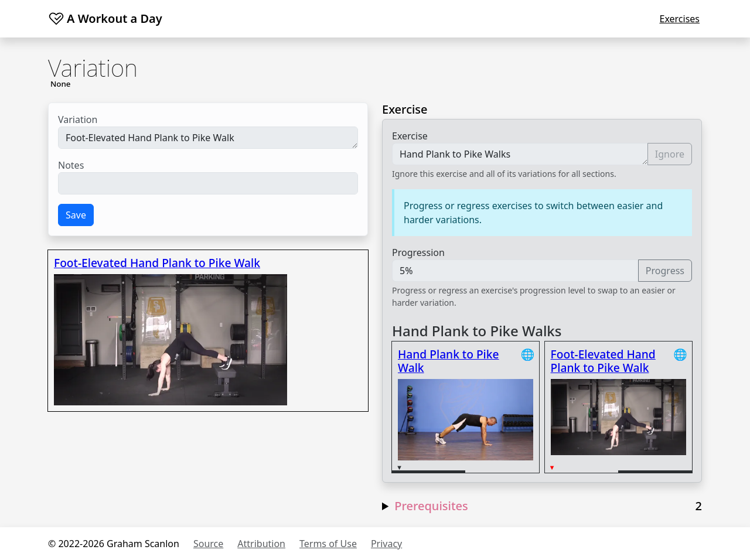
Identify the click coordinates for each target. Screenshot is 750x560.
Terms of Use (328, 544)
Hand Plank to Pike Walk (449, 361)
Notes (71, 165)
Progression (418, 252)
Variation (78, 119)
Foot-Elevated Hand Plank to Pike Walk (208, 138)
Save (76, 215)
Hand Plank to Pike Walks (520, 154)
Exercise (410, 136)
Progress (665, 271)
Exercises (679, 19)
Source (208, 544)
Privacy (386, 544)
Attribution (261, 544)
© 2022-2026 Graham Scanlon (114, 544)
